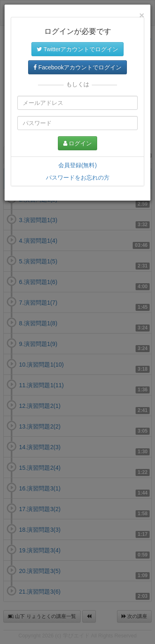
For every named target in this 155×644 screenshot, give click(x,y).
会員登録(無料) (77, 165)
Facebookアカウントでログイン (77, 67)
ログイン (78, 143)
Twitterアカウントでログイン (78, 49)
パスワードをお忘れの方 (78, 178)
